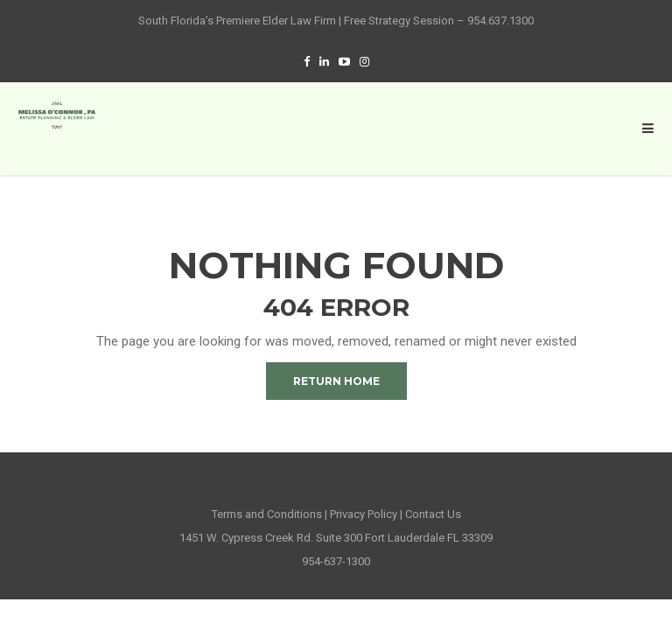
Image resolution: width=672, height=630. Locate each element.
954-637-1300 (336, 561)
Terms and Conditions (267, 514)
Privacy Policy (364, 514)
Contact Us (433, 514)
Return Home (336, 381)
